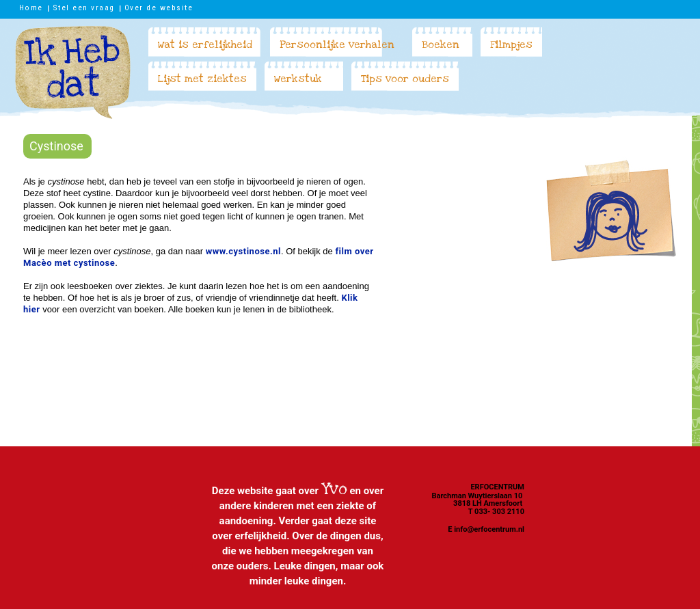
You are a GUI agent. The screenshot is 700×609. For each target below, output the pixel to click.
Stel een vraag (84, 8)
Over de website (159, 8)
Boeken (441, 44)
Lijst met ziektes (202, 79)
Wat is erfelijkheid (205, 44)
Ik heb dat (73, 72)
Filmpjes (511, 44)
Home (31, 8)
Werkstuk (298, 79)
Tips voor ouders (405, 79)
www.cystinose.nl (243, 251)
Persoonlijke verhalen (337, 44)
